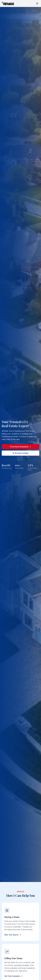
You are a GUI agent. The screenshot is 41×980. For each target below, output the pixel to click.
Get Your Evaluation (14, 976)
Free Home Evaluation (21, 447)
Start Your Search (13, 935)
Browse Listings (20, 453)
